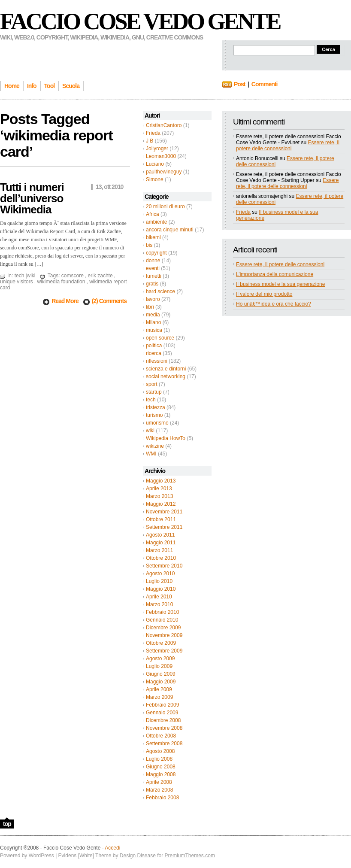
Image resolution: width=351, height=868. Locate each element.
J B (150, 141)
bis (149, 245)
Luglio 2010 (159, 581)
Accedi (112, 848)
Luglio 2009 (159, 666)
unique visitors (17, 282)
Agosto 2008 (160, 751)
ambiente (156, 222)
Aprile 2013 (159, 489)
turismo (154, 415)
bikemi (153, 237)
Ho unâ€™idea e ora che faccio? (274, 304)
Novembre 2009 (164, 635)
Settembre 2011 (164, 527)
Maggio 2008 (161, 774)
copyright (156, 253)
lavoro (153, 299)
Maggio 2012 (161, 504)
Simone (155, 179)
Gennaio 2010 (162, 620)
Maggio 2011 (161, 543)
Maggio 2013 (161, 481)
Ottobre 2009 (161, 643)
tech (151, 400)
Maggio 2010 (161, 589)
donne (153, 261)
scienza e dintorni (166, 369)
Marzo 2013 (159, 496)
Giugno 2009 (161, 674)
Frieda (153, 133)
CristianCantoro (164, 125)
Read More (65, 301)
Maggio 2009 (161, 682)
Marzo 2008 (159, 790)
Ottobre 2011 (161, 519)
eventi (153, 268)
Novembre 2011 (164, 512)
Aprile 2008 (159, 782)
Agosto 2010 (160, 574)
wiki (150, 431)
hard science (160, 291)
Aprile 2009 (159, 689)
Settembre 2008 (164, 744)
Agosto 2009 (160, 659)
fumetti (154, 276)
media (153, 315)
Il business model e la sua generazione (280, 284)
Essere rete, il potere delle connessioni (288, 146)
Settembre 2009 (164, 651)
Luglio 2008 (159, 759)
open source (160, 338)
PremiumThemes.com (190, 856)
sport (152, 384)
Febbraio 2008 (162, 798)
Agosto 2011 (160, 535)
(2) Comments (109, 301)
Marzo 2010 (159, 604)
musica (154, 330)
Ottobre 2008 (161, 736)
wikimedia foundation (61, 282)
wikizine (155, 446)
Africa (153, 214)
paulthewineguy (164, 172)
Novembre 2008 (164, 728)
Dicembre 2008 (163, 720)
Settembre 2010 (164, 566)
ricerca (154, 353)
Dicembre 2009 (163, 628)
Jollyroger (157, 149)
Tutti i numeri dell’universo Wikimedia (32, 198)
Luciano (155, 164)
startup (154, 392)
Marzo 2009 (159, 697)
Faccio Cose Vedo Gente (140, 21)
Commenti (264, 84)
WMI (151, 454)
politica (154, 346)
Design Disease (138, 856)
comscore (73, 276)
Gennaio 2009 (162, 713)
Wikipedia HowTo (166, 438)
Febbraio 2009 (162, 705)
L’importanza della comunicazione (275, 274)
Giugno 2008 (161, 767)
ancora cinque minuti (170, 230)
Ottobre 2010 (161, 558)
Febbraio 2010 (162, 612)
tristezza (156, 407)
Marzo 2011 (159, 550)
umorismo (157, 423)
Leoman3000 (161, 156)
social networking (166, 376)
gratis (152, 284)
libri (150, 307)
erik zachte (100, 276)
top (7, 824)
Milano (153, 322)
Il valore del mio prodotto (264, 294)
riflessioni (157, 361)
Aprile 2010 (159, 597)
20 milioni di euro (165, 206)
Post (239, 84)
